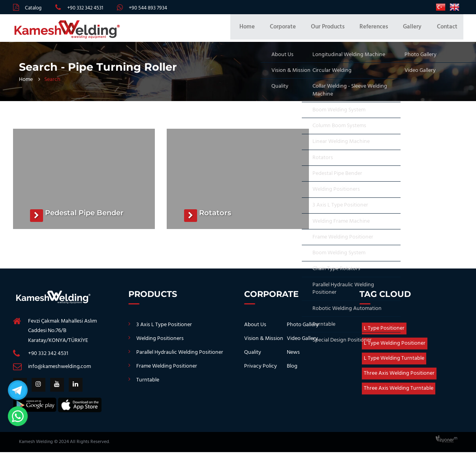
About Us (255, 329)
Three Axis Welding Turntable (399, 392)
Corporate (296, 30)
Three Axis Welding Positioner (399, 377)
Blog (292, 370)
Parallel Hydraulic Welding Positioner (180, 356)
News (293, 356)
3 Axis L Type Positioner (164, 329)
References (380, 30)
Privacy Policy (261, 370)
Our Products (338, 30)
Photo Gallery (303, 329)
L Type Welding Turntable (394, 362)
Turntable (148, 384)
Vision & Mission (264, 343)
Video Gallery (302, 343)
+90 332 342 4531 (85, 8)
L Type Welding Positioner (395, 347)
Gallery (416, 30)
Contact (447, 30)
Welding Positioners (160, 343)
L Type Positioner (384, 332)
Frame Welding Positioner (167, 370)
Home (263, 30)
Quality (253, 356)
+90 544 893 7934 (148, 8)
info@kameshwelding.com (59, 371)
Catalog (33, 8)
